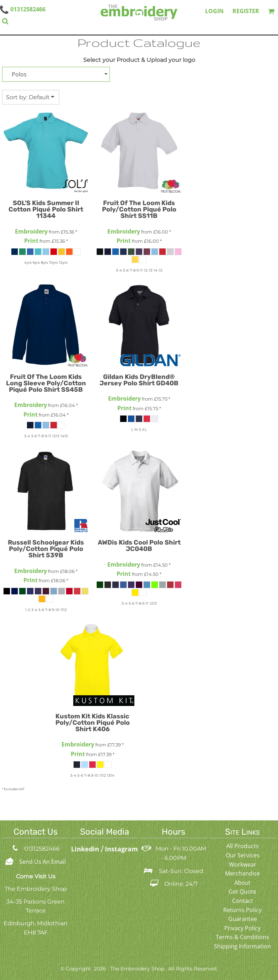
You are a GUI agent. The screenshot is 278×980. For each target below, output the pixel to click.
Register (246, 11)
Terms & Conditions (242, 937)
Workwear (243, 864)
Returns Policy (242, 910)
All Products (243, 846)
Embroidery (31, 231)
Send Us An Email (42, 862)
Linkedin (86, 849)
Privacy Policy (242, 928)
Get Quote (242, 891)
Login (214, 11)
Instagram (121, 849)
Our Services (243, 855)
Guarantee (243, 919)
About (242, 883)
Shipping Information (242, 946)
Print (31, 241)
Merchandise (242, 873)
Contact (243, 901)
